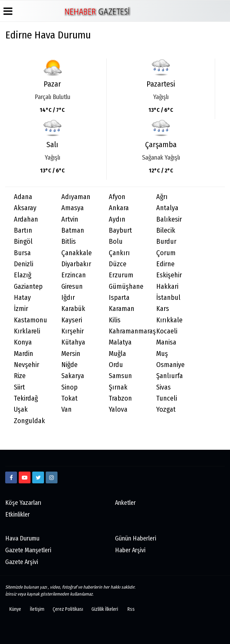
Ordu (116, 365)
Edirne (165, 264)
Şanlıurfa (170, 376)
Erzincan (74, 275)
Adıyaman (76, 197)
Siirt (19, 387)
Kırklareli (27, 331)
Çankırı (119, 253)
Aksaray (25, 208)
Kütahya (73, 342)
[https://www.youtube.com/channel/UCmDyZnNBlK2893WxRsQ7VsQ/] (25, 477)
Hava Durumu (22, 538)
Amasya (73, 208)
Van (67, 409)
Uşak (21, 409)
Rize (20, 376)
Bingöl (23, 241)
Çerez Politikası (68, 609)
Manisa (166, 342)
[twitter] (38, 477)
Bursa (22, 253)
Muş (162, 354)
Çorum (166, 253)
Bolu (116, 241)
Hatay (22, 298)
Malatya (120, 342)
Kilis (115, 320)
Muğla (117, 354)
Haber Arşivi (130, 550)
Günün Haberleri (136, 538)
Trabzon (120, 398)
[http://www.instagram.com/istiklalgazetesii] (52, 477)
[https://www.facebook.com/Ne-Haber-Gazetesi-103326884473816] (11, 477)
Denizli (24, 264)
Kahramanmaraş (128, 331)
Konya (23, 342)
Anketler (125, 503)
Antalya (167, 208)
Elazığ (23, 275)
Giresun (72, 287)
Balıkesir (169, 219)
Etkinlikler (17, 515)
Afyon (117, 197)
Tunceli (167, 398)
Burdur (166, 241)
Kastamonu (30, 320)
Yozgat (166, 409)
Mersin (71, 354)
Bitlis (69, 241)
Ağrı (162, 197)
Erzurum (121, 275)
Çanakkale (77, 253)
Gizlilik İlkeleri (105, 609)
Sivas (163, 387)
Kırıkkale (169, 320)
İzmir (21, 309)
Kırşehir (73, 331)
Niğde (69, 365)
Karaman (122, 309)
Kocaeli (167, 331)
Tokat (69, 398)
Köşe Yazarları (23, 503)
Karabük (73, 309)
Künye (15, 609)
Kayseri (72, 320)
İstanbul (168, 298)
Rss (131, 609)
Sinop (69, 387)
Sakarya (73, 376)
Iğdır (68, 298)
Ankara (119, 208)
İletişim (37, 609)
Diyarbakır (76, 264)
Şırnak (118, 387)
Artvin (70, 219)
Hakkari (167, 287)
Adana (23, 197)
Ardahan (26, 219)
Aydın (117, 219)
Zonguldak (29, 421)
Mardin (24, 354)
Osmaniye (170, 365)
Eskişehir (169, 275)
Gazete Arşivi (22, 562)
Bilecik (166, 230)
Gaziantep (28, 287)
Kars (163, 309)
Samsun (120, 376)
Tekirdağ (26, 398)
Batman (73, 230)
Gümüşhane (126, 287)
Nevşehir (26, 365)
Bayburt (120, 230)
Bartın (23, 230)
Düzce (118, 264)
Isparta (119, 298)
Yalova (118, 409)
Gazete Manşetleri (28, 550)
